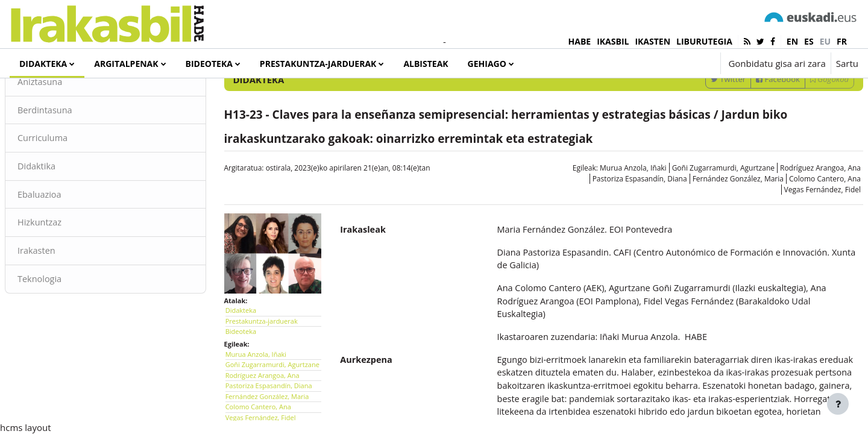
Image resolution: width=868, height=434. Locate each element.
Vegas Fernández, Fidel (794, 261)
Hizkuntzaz (69, 297)
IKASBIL (613, 41)
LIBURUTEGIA (704, 41)
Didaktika (66, 239)
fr (842, 41)
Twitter (699, 150)
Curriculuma (72, 210)
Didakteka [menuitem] (43, 64)
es (809, 41)
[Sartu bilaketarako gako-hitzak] (730, 118)
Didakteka (255, 376)
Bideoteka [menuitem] (209, 64)
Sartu (847, 63)
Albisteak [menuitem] (426, 64)
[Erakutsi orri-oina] (838, 404)
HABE (580, 41)
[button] (675, 63)
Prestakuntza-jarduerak (276, 387)
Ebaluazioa (69, 268)
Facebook (749, 150)
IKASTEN (653, 41)
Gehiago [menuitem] (487, 64)
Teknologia (69, 354)
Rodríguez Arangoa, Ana (791, 239)
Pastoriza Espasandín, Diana (611, 250)
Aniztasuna (70, 153)
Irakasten (66, 325)
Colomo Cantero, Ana (796, 250)
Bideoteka (255, 398)
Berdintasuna (75, 182)
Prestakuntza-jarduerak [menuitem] (318, 64)
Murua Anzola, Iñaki (604, 239)
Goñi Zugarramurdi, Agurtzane (694, 239)
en (792, 41)
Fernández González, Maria (709, 250)
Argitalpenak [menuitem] (126, 64)
